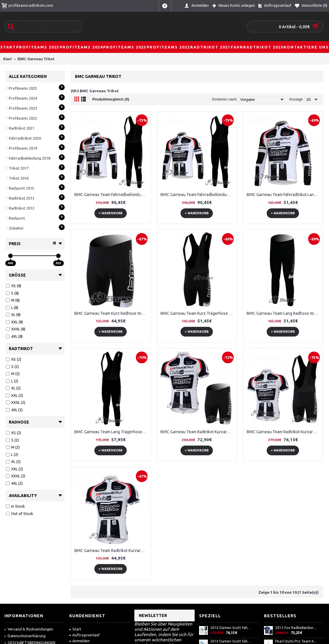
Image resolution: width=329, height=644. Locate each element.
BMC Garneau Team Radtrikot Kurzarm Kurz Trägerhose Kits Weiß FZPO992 (284, 432)
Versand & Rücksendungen (29, 629)
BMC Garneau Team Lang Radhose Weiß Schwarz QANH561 (284, 313)
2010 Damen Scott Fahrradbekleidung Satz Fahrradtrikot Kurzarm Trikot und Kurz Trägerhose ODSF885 (231, 641)
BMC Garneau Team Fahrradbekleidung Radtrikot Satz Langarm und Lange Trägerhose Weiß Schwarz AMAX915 (198, 195)
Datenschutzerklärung (25, 636)
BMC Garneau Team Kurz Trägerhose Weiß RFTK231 (198, 313)
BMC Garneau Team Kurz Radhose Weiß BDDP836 (112, 313)
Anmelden (80, 641)
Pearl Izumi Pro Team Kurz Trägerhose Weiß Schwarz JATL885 (296, 641)
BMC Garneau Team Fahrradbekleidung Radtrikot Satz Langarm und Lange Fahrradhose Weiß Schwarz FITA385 (112, 195)
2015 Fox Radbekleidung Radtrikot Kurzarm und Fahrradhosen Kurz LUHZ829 (296, 628)
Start (75, 629)
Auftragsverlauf (85, 635)
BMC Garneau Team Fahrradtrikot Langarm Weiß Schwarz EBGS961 (284, 195)
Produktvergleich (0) (111, 99)
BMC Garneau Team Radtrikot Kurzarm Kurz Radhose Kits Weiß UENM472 (198, 432)
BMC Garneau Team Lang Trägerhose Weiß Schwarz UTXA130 (112, 432)
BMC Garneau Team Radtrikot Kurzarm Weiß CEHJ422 (112, 551)
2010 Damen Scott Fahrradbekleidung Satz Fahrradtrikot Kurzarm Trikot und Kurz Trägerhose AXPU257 (231, 628)
